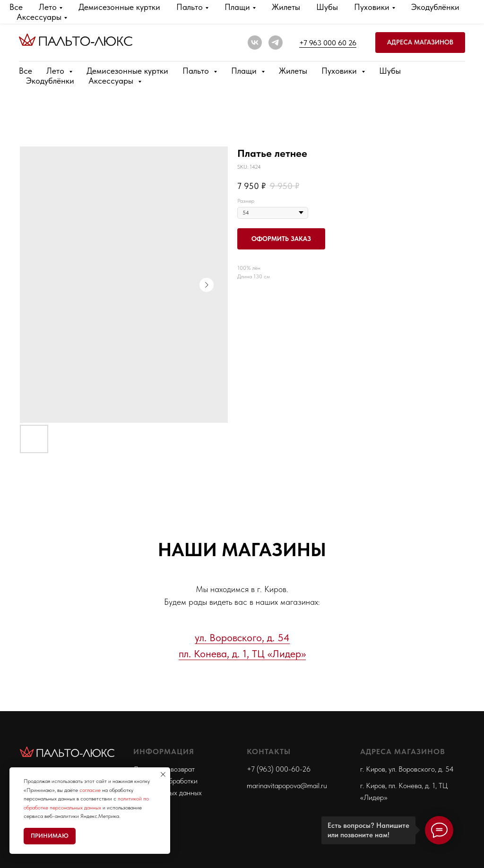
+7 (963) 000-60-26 (279, 769)
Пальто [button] (197, 71)
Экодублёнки (50, 81)
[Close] (469, 13)
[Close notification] (163, 774)
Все (26, 71)
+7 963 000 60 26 (328, 43)
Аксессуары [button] (112, 81)
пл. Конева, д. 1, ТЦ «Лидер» (242, 653)
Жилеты (293, 71)
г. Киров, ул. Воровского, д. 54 (407, 769)
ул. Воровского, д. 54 (242, 637)
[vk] (255, 43)
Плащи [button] (245, 71)
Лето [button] (56, 71)
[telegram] (276, 43)
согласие (90, 790)
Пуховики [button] (340, 71)
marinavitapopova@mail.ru (287, 786)
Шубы (390, 71)
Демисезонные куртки (127, 71)
